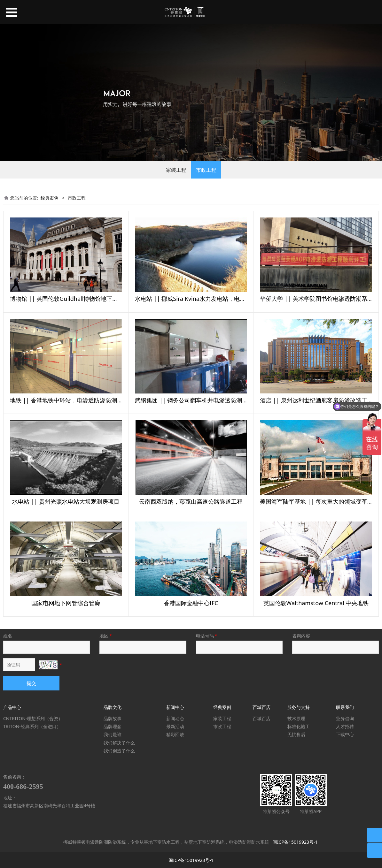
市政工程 (206, 170)
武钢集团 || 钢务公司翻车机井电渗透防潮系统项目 (200, 400)
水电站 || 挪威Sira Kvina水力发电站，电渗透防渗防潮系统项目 (216, 299)
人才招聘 (345, 726)
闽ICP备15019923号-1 (295, 842)
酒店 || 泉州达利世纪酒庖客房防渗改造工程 (316, 400)
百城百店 (261, 718)
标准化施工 (299, 726)
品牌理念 (113, 726)
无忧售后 (296, 734)
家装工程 (176, 170)
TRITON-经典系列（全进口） (32, 726)
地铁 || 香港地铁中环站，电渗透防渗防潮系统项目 (75, 400)
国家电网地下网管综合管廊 (66, 603)
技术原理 (296, 718)
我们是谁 (113, 734)
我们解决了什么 (119, 743)
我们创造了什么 (119, 751)
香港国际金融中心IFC (191, 603)
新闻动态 (175, 718)
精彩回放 (175, 734)
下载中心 (345, 734)
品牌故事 (113, 718)
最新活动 (175, 726)
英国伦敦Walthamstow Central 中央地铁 (316, 603)
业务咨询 (345, 718)
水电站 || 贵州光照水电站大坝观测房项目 (66, 501)
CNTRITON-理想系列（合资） (33, 718)
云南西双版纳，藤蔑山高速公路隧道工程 (191, 501)
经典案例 (50, 198)
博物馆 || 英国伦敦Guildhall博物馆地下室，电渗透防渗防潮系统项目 (98, 299)
